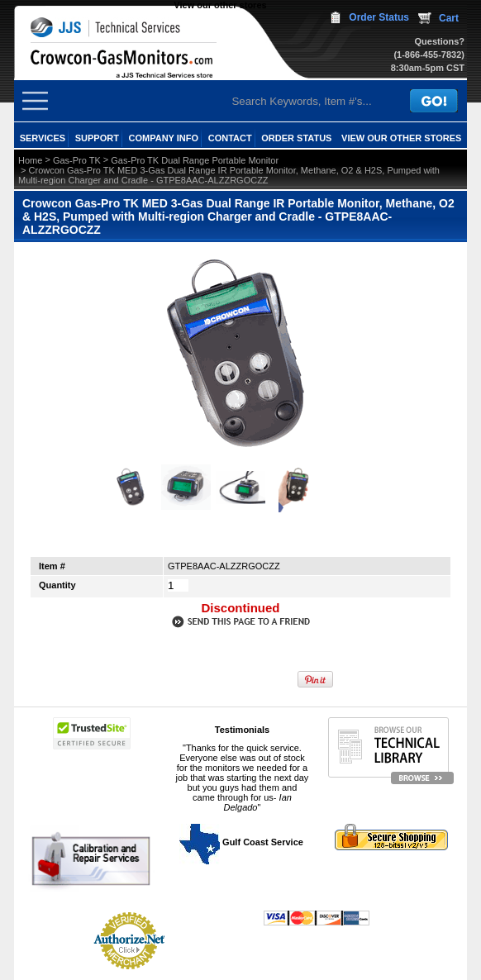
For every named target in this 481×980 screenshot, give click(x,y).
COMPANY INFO (164, 138)
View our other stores (220, 5)
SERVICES (43, 138)
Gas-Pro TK (77, 160)
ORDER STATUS (296, 138)
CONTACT (230, 138)
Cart (449, 18)
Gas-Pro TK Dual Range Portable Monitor (195, 160)
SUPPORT (97, 138)
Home (30, 160)
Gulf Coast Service (242, 842)
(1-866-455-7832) (429, 55)
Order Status (379, 17)
